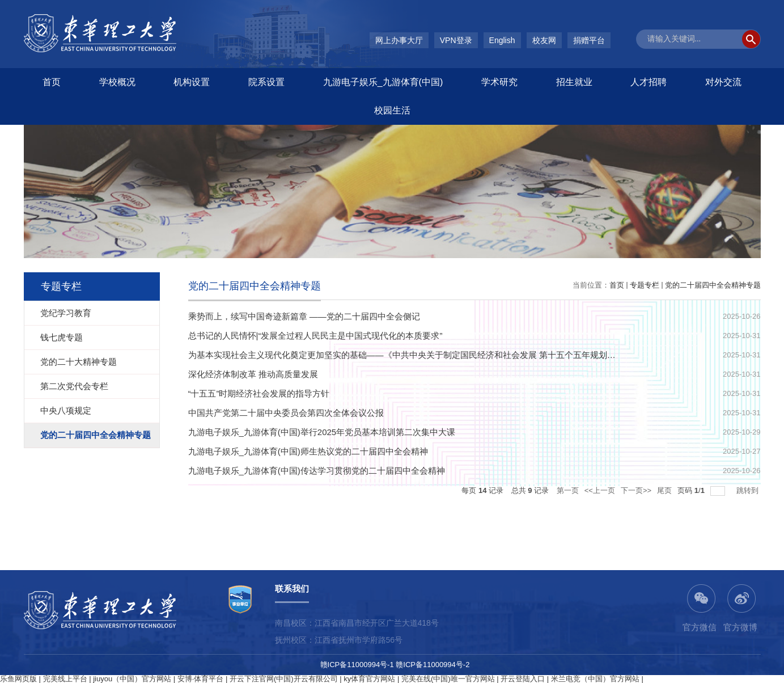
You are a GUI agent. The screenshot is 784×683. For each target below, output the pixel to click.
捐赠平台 (589, 40)
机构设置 (192, 82)
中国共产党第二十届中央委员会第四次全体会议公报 (286, 413)
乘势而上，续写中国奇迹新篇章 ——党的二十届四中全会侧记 (304, 316)
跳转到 (749, 490)
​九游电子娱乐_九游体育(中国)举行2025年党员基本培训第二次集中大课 (322, 432)
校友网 (544, 40)
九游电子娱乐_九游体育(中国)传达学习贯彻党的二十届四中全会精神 (317, 471)
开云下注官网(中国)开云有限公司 (284, 679)
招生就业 (574, 82)
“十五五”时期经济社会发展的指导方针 (259, 393)
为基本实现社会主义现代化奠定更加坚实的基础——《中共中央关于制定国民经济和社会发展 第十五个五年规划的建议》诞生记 (427, 355)
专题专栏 (645, 285)
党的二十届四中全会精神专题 (713, 285)
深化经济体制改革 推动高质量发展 (253, 374)
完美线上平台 (65, 679)
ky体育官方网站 (369, 679)
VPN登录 (456, 40)
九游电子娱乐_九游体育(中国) (383, 82)
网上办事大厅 (399, 40)
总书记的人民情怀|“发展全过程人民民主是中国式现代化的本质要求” (315, 336)
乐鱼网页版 (18, 679)
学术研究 (499, 82)
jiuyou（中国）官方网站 (132, 679)
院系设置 (266, 82)
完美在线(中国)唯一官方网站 (448, 679)
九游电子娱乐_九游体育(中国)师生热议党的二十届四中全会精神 (308, 451)
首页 (52, 82)
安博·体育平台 (201, 679)
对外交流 (723, 82)
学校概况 (117, 82)
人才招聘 (649, 82)
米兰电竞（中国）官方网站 (595, 679)
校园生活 (392, 110)
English (502, 40)
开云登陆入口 (523, 679)
